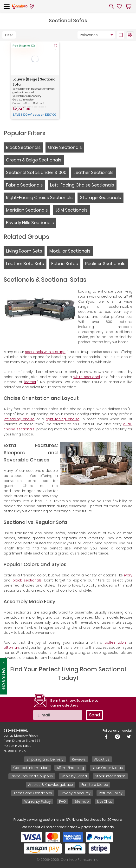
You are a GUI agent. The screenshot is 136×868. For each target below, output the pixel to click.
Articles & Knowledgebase (51, 785)
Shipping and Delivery (45, 759)
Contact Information (31, 768)
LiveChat (105, 801)
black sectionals (27, 580)
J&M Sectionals (71, 210)
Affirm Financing (70, 768)
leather (30, 382)
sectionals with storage (45, 352)
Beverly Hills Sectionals (30, 223)
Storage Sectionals (100, 197)
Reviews (79, 759)
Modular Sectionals (70, 251)
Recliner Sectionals (105, 264)
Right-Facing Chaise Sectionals (39, 197)
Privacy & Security (75, 793)
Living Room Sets (24, 251)
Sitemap (82, 801)
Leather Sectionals (94, 172)
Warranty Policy (38, 801)
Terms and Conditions (33, 793)
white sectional (87, 377)
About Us (102, 759)
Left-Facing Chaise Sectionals (82, 185)
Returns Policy (111, 793)
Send (94, 715)
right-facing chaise (62, 419)
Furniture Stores (95, 785)
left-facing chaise (19, 419)
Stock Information (110, 776)
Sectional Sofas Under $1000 (36, 172)
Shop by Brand (74, 776)
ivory (128, 575)
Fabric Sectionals (24, 185)
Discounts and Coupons (32, 776)
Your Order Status (108, 768)
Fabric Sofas (65, 264)
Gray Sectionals (65, 147)
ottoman (11, 648)
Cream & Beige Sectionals (34, 160)
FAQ (63, 801)
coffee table (116, 642)
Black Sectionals (23, 147)
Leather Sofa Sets (25, 264)
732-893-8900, (16, 731)
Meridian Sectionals (27, 210)
